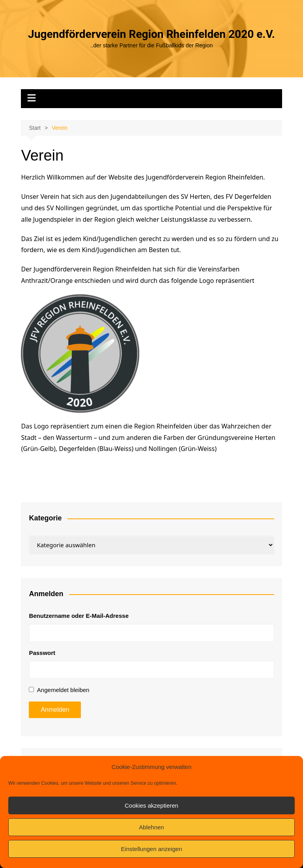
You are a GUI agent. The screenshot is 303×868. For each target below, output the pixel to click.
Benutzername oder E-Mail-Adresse (79, 616)
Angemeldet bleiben (63, 690)
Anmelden (55, 710)
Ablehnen (151, 827)
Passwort (42, 653)
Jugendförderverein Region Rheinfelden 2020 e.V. (151, 34)
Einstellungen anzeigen (151, 849)
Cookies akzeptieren (151, 805)
